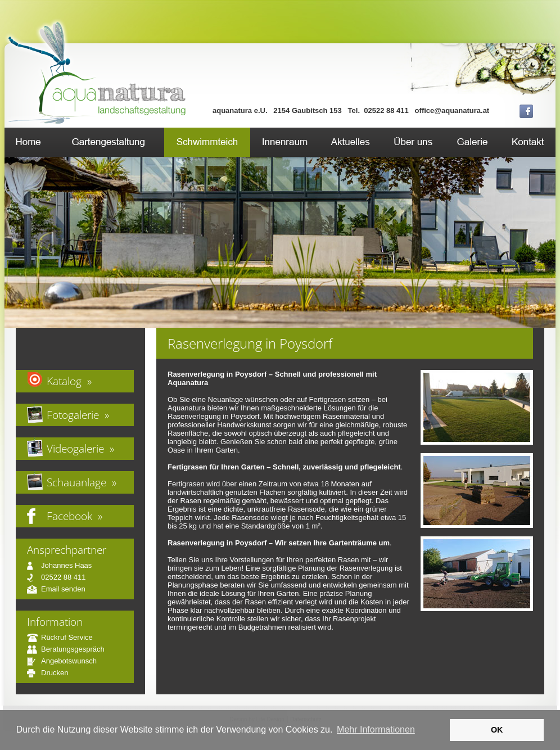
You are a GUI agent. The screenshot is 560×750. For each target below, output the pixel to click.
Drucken (48, 673)
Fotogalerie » (78, 415)
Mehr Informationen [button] (376, 729)
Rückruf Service (60, 637)
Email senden (56, 589)
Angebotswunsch (62, 661)
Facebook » (74, 516)
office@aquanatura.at (452, 110)
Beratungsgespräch (66, 649)
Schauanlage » (82, 482)
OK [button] (497, 730)
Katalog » (69, 381)
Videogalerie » (80, 448)
